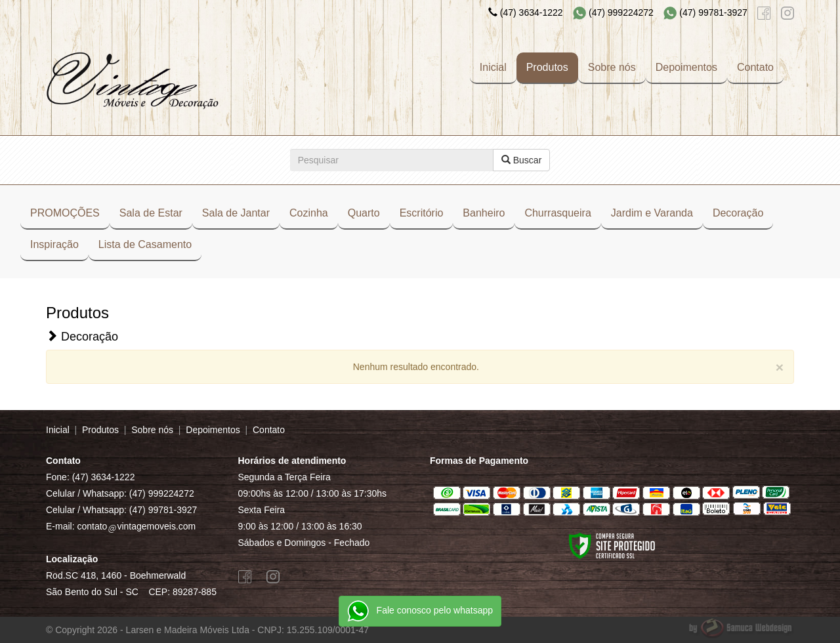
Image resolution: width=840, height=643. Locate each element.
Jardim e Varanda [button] (652, 213)
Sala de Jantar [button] (236, 213)
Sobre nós (612, 67)
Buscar (521, 160)
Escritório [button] (422, 213)
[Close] (780, 367)
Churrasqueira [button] (557, 213)
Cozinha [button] (309, 213)
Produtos (547, 67)
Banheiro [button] (484, 213)
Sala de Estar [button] (151, 213)
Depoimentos (686, 67)
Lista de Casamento (145, 244)
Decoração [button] (738, 213)
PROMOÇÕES (65, 213)
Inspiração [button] (54, 244)
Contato (755, 67)
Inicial (493, 67)
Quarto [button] (364, 213)
